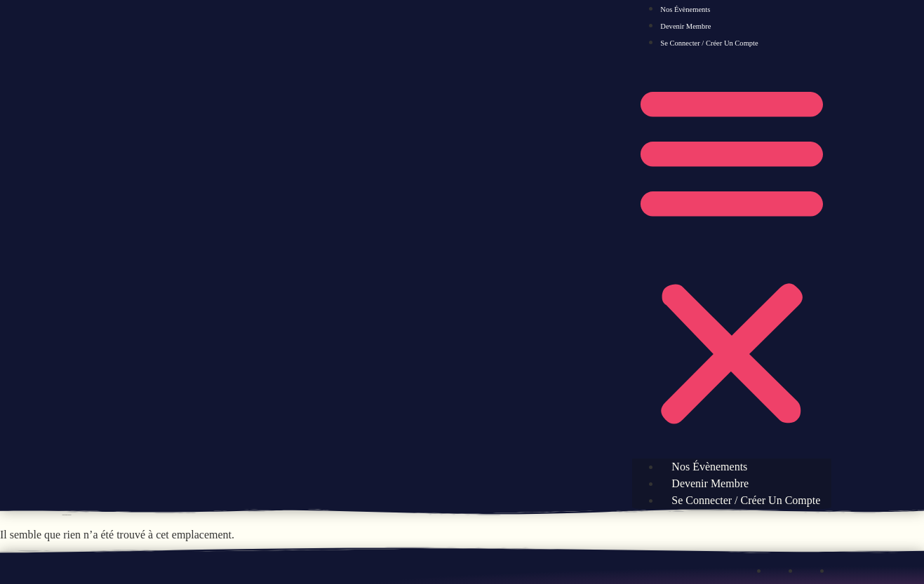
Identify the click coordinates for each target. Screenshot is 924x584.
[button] (732, 254)
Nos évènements (685, 9)
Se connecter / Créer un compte (709, 43)
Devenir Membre (685, 26)
